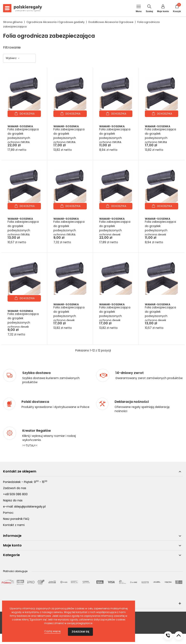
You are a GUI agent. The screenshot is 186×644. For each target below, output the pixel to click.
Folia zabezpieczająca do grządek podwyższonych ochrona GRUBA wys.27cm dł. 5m (69, 138)
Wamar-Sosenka (20, 126)
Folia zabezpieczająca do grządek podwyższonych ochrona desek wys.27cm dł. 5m (69, 316)
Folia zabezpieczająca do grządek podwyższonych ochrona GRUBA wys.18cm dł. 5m (23, 230)
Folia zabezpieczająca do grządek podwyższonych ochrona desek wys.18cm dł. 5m (160, 316)
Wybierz (13, 58)
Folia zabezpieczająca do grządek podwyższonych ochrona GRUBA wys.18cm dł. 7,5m (160, 138)
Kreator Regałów (37, 431)
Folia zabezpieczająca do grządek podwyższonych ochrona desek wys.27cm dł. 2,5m (160, 230)
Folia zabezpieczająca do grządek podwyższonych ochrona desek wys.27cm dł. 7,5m (115, 230)
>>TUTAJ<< (30, 445)
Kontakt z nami (14, 525)
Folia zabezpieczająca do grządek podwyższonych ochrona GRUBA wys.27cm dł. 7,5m (23, 138)
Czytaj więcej (52, 631)
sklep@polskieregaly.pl (30, 507)
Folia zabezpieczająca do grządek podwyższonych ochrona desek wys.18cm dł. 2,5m (23, 323)
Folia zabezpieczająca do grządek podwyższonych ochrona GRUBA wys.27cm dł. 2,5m (115, 138)
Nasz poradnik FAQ (16, 519)
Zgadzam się (80, 632)
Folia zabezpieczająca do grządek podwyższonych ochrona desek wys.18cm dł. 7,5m (115, 316)
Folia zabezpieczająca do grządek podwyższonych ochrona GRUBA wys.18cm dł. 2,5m (69, 230)
